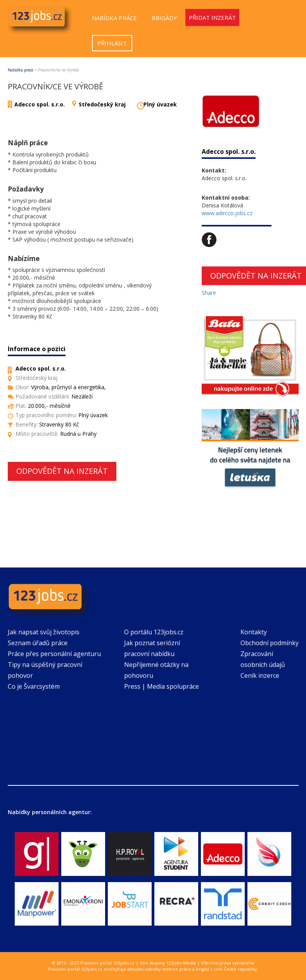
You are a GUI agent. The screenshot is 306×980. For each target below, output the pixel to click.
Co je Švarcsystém (34, 686)
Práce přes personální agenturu (54, 654)
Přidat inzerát (212, 17)
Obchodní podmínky (270, 643)
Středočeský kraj (102, 104)
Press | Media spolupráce (162, 686)
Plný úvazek (160, 104)
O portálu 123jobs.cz (154, 632)
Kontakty (254, 632)
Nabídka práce (114, 18)
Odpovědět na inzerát (62, 471)
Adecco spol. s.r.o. (40, 104)
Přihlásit (112, 43)
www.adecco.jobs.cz (227, 213)
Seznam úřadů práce (38, 643)
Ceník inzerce (260, 675)
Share (209, 293)
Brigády (164, 18)
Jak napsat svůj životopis (44, 632)
